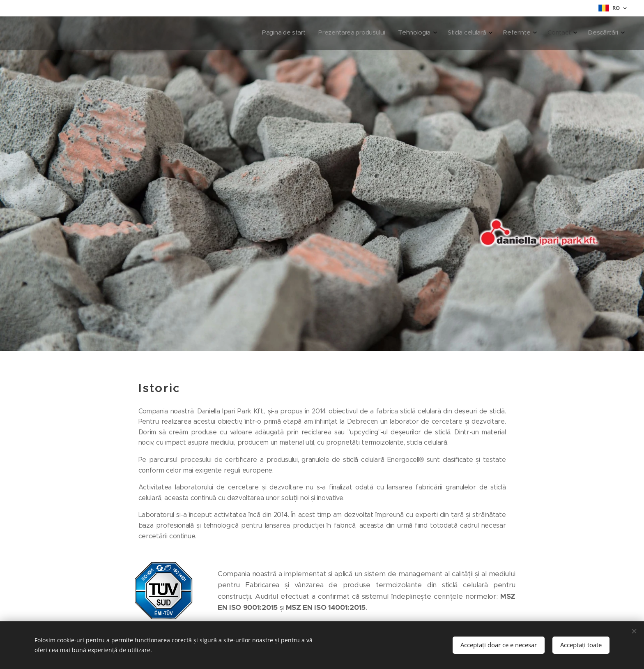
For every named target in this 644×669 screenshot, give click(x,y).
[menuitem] (525, 33)
